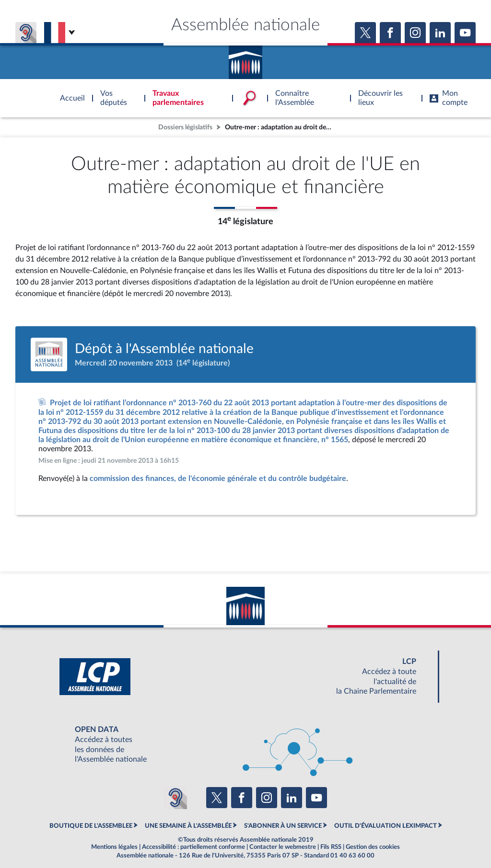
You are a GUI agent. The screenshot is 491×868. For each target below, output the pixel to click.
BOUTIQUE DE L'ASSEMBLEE (91, 826)
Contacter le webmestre (283, 847)
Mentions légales (114, 847)
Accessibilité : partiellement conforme (193, 847)
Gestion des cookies (373, 847)
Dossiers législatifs (185, 127)
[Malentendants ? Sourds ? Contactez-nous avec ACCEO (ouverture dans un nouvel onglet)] (175, 798)
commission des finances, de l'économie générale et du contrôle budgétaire (218, 479)
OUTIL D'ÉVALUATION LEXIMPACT (386, 826)
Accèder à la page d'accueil (245, 59)
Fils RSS (331, 847)
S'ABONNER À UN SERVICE (283, 826)
